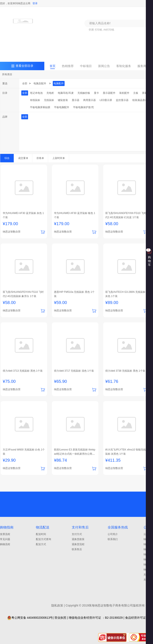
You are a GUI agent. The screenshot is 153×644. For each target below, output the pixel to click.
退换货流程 (78, 544)
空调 (91, 30)
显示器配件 (109, 93)
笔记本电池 (36, 93)
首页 (53, 66)
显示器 (76, 100)
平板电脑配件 (62, 107)
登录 (35, 3)
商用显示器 (89, 100)
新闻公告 (104, 66)
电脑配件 (59, 83)
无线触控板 (84, 93)
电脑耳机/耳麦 (66, 93)
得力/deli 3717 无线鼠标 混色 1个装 (74, 371)
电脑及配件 (40, 83)
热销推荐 (68, 66)
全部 (25, 83)
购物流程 (5, 544)
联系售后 (77, 549)
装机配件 (124, 93)
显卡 (96, 93)
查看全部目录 (24, 66)
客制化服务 (124, 66)
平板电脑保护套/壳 (83, 107)
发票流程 (5, 534)
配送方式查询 (43, 539)
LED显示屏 (106, 100)
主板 (136, 93)
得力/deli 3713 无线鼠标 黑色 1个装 (23, 371)
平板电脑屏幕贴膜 (40, 107)
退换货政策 (78, 539)
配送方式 (41, 544)
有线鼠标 (35, 100)
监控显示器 (122, 100)
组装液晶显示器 (141, 100)
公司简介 (113, 534)
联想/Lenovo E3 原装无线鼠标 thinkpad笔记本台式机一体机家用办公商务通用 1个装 (75, 454)
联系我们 (113, 539)
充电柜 (50, 93)
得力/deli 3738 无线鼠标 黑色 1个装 (125, 371)
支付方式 (77, 534)
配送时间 (41, 534)
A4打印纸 (109, 30)
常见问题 (5, 539)
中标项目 (86, 66)
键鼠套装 (63, 100)
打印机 (99, 30)
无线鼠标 (49, 100)
